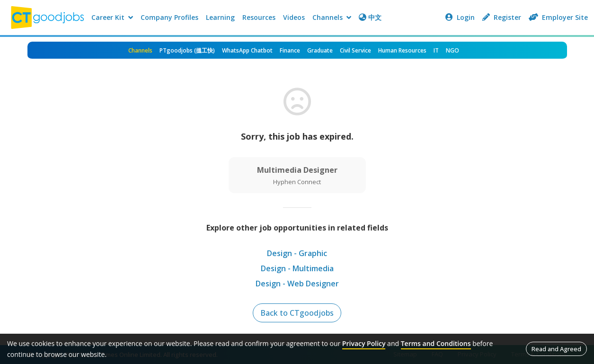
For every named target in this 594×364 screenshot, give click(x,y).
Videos (294, 17)
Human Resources (402, 50)
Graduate (320, 50)
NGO (452, 50)
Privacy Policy (364, 343)
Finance (290, 50)
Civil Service (355, 50)
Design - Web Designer (297, 284)
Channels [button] (332, 17)
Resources (259, 17)
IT (436, 50)
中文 (370, 17)
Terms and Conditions (436, 343)
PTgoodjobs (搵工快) (187, 50)
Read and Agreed (556, 349)
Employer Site (558, 17)
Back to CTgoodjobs (297, 313)
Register (502, 17)
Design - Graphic (297, 253)
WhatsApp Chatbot (247, 50)
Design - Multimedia (297, 268)
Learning (220, 17)
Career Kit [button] (112, 17)
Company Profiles (169, 17)
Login (460, 17)
